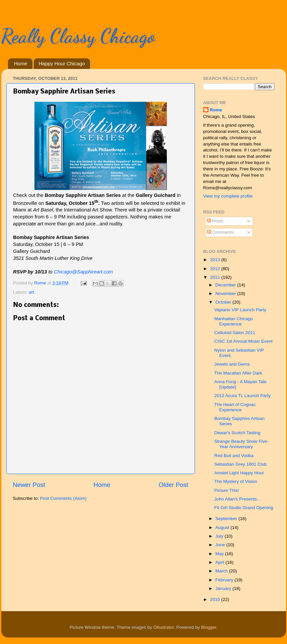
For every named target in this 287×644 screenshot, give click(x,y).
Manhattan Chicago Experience (234, 321)
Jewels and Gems (232, 364)
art (31, 292)
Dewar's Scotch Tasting (237, 433)
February (225, 580)
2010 (215, 599)
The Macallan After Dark (238, 373)
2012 (215, 269)
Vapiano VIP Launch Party (240, 310)
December (226, 285)
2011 (215, 277)
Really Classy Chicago (78, 36)
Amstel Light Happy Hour (239, 473)
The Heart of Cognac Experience (235, 407)
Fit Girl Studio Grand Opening (244, 508)
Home (21, 63)
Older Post (173, 485)
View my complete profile (228, 196)
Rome (41, 283)
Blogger (209, 627)
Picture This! (227, 490)
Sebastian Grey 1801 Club (240, 464)
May (220, 554)
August (223, 527)
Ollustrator (164, 627)
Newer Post (29, 485)
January (224, 588)
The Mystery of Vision (236, 481)
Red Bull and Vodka (234, 456)
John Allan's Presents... (237, 499)
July (220, 536)
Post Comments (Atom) (63, 498)
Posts (215, 221)
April (221, 562)
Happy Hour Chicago (62, 63)
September (227, 519)
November (226, 293)
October (224, 302)
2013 (215, 260)
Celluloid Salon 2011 (235, 333)
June (221, 545)
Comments (220, 232)
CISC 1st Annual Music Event (243, 341)
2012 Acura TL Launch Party (242, 396)
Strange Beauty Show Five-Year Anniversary (241, 444)
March (222, 571)
